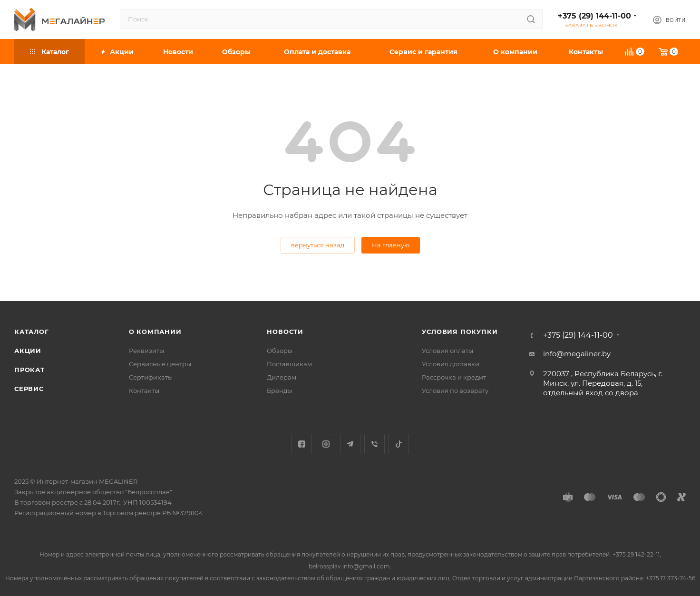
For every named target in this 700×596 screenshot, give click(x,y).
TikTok (399, 444)
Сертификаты (151, 377)
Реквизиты (146, 351)
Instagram (326, 444)
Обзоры (280, 351)
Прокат (29, 370)
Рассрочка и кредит (454, 377)
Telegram (350, 444)
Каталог (32, 332)
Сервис (29, 389)
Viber (374, 444)
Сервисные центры (160, 364)
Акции (28, 351)
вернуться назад (318, 245)
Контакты (144, 391)
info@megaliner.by (577, 354)
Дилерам (282, 377)
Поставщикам (289, 364)
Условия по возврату (455, 391)
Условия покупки (460, 332)
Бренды (279, 391)
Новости (285, 332)
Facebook (302, 444)
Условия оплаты (447, 351)
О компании (155, 332)
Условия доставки (451, 364)
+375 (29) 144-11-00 (594, 16)
